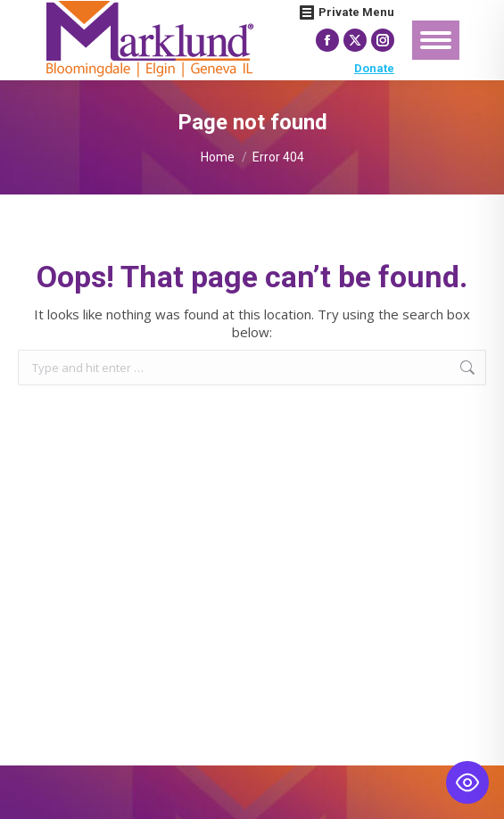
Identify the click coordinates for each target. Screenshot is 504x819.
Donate (374, 68)
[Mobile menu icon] (436, 40)
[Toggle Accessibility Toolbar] (467, 782)
